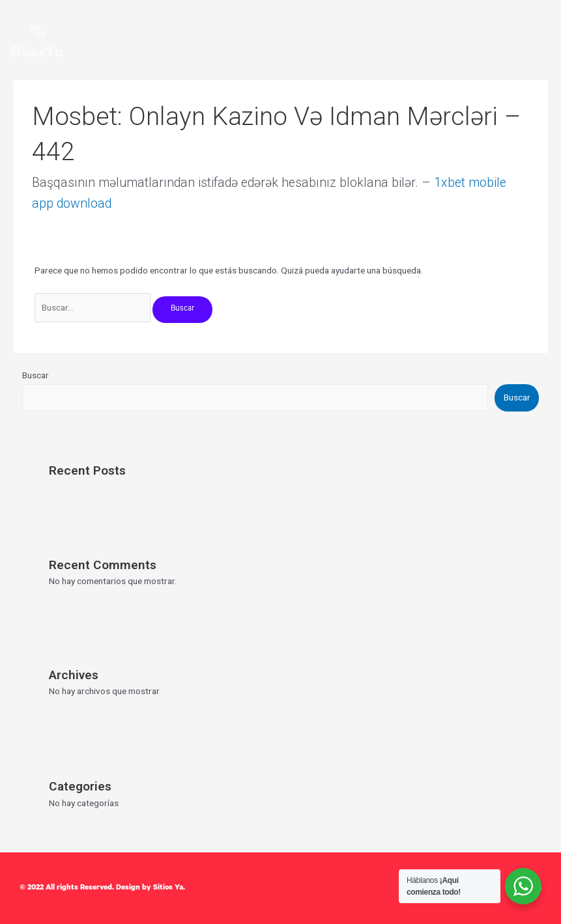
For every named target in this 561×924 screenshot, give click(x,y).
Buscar (36, 375)
